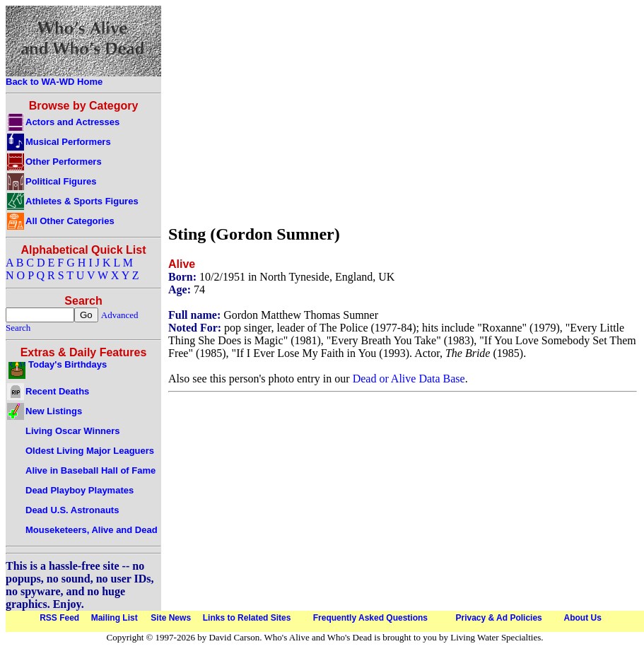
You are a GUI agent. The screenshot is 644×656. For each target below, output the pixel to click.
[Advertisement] (403, 112)
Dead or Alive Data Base (409, 379)
